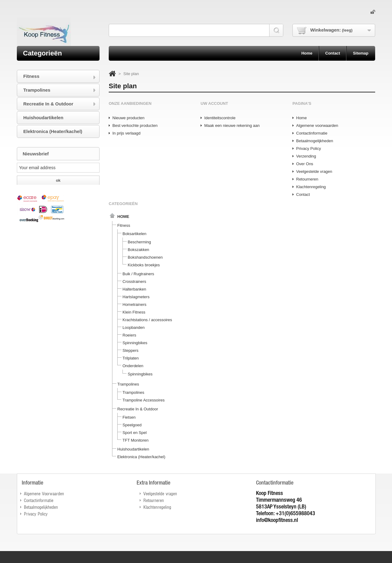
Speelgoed (132, 425)
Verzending (306, 156)
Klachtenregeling (311, 187)
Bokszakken (138, 250)
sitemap (361, 53)
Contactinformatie (312, 133)
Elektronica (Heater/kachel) (141, 457)
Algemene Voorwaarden (44, 493)
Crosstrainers (134, 281)
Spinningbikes (135, 343)
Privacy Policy (309, 148)
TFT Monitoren (136, 440)
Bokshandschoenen (145, 257)
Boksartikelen (134, 234)
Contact (303, 194)
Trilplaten (131, 358)
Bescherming (139, 242)
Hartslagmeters (136, 297)
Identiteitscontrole (220, 118)
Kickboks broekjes (144, 265)
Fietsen (129, 417)
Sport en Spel (135, 433)
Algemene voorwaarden (317, 126)
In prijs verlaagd (126, 133)
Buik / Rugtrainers (138, 274)
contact (333, 53)
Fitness (124, 225)
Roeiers (129, 335)
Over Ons (305, 164)
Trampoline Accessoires (144, 400)
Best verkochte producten (135, 126)
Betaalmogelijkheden (315, 141)
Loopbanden (134, 327)
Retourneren (307, 179)
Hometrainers (134, 304)
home (307, 53)
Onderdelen (133, 366)
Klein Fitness (134, 312)
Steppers (130, 350)
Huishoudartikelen (133, 449)
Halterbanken (134, 289)
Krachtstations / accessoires (147, 320)
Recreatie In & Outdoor (138, 409)
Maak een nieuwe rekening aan (232, 126)
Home (302, 118)
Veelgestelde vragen (314, 171)
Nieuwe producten (128, 118)
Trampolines (128, 384)
